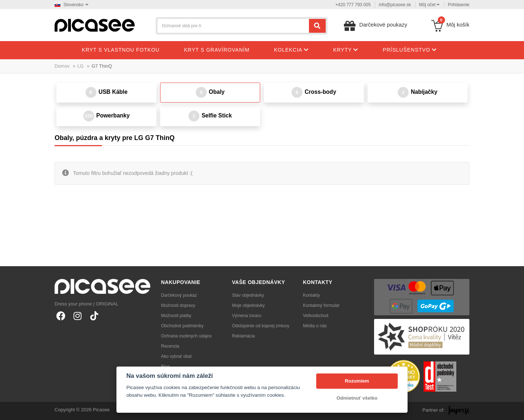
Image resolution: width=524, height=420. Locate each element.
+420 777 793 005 (353, 5)
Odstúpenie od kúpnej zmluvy (261, 326)
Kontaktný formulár (321, 305)
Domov (62, 66)
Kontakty (312, 295)
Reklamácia (244, 336)
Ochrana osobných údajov (186, 336)
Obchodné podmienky (182, 326)
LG (81, 66)
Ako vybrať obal (176, 356)
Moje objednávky (249, 305)
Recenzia (170, 346)
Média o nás (315, 326)
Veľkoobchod (316, 316)
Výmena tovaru (247, 316)
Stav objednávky (248, 295)
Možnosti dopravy (178, 305)
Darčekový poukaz (179, 295)
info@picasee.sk (395, 5)
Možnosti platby (176, 316)
